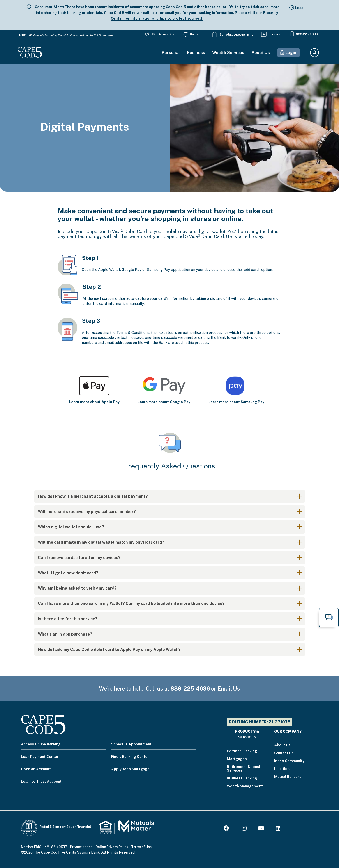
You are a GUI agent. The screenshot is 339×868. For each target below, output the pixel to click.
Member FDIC (31, 847)
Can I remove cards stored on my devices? (79, 558)
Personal (171, 53)
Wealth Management (245, 786)
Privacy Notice (81, 847)
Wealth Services (228, 53)
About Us (261, 53)
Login (291, 53)
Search (314, 53)
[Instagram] (244, 829)
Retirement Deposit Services (244, 769)
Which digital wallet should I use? (71, 527)
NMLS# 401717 (56, 847)
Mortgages (237, 759)
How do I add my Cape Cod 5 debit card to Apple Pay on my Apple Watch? (109, 649)
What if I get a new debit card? (68, 573)
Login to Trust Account (41, 781)
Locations (283, 769)
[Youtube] (261, 829)
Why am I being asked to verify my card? (77, 588)
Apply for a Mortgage (130, 769)
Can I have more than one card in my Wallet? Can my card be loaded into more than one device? (131, 603)
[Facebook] (227, 829)
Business (196, 53)
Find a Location (163, 34)
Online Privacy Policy (112, 847)
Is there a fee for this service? (68, 619)
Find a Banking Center (130, 757)
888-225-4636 (307, 34)
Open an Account (36, 769)
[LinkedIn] (278, 829)
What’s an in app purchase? (65, 634)
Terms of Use (141, 847)
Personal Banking (242, 751)
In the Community (289, 761)
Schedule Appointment (236, 35)
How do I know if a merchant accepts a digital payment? (93, 496)
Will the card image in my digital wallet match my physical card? (101, 542)
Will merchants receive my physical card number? (87, 512)
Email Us (229, 688)
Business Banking (242, 778)
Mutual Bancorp (288, 777)
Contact (196, 34)
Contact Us (284, 753)
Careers (274, 34)
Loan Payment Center (40, 757)
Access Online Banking (41, 744)
